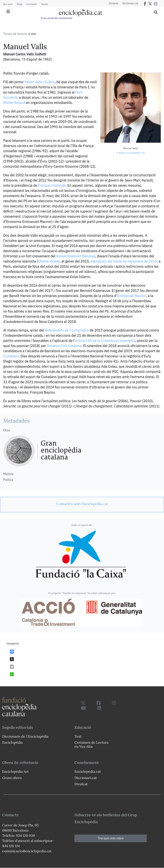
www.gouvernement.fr (132, 153)
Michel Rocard (14, 103)
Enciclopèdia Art (15, 771)
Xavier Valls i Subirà (39, 82)
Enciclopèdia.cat (88, 771)
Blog (19, 4)
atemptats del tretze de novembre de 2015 (124, 261)
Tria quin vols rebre (111, 838)
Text (78, 736)
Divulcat (114, 3)
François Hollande (52, 185)
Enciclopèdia (12, 742)
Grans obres (12, 778)
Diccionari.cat (130, 3)
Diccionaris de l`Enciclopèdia (25, 736)
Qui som (8, 4)
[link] (82, 504)
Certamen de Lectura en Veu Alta (91, 744)
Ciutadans (11, 356)
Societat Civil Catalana (64, 346)
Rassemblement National (76, 256)
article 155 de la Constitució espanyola (105, 341)
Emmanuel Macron (131, 296)
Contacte (32, 4)
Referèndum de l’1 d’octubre (67, 330)
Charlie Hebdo (49, 261)
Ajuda (45, 4)
